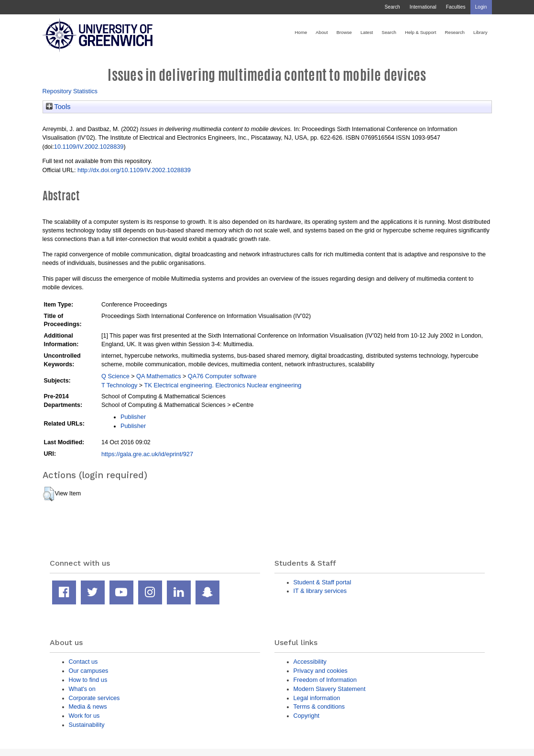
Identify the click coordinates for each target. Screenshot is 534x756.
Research (455, 32)
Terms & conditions (319, 707)
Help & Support (421, 32)
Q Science (115, 376)
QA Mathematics (159, 376)
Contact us (83, 662)
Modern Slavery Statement (330, 689)
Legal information (317, 698)
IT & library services (320, 591)
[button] (49, 494)
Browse (344, 32)
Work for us (84, 716)
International (423, 7)
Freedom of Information (325, 680)
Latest (367, 32)
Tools (58, 107)
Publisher (133, 417)
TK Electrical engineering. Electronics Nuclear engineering (223, 385)
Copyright (307, 716)
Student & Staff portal (322, 582)
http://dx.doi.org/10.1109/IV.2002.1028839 (134, 170)
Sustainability (87, 725)
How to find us (88, 680)
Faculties (456, 7)
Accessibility (310, 662)
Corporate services (94, 698)
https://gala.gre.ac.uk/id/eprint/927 (147, 454)
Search (392, 7)
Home (301, 32)
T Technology (119, 385)
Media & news (88, 707)
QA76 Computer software (222, 376)
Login (481, 7)
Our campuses (89, 671)
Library (480, 32)
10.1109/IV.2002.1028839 (89, 147)
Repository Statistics (70, 91)
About (321, 32)
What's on (82, 689)
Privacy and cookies (321, 671)
